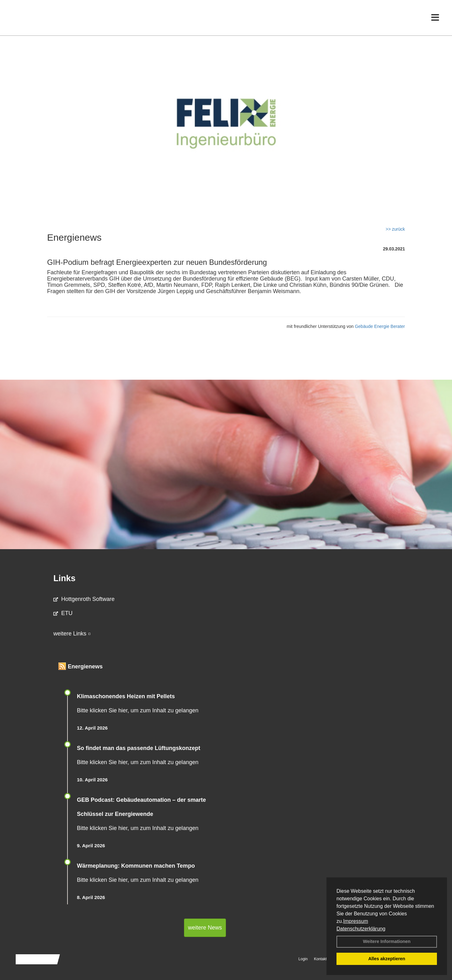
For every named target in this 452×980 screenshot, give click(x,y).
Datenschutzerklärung (361, 929)
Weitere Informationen (387, 941)
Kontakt (320, 959)
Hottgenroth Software (84, 599)
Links (65, 578)
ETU (63, 613)
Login (303, 959)
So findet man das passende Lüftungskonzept (139, 748)
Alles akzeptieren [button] (387, 959)
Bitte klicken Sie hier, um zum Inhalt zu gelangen (138, 710)
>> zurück (395, 229)
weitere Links (72, 634)
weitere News (205, 928)
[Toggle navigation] (435, 18)
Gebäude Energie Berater (380, 326)
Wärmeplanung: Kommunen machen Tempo (136, 866)
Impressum (355, 921)
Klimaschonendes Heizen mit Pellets (126, 696)
